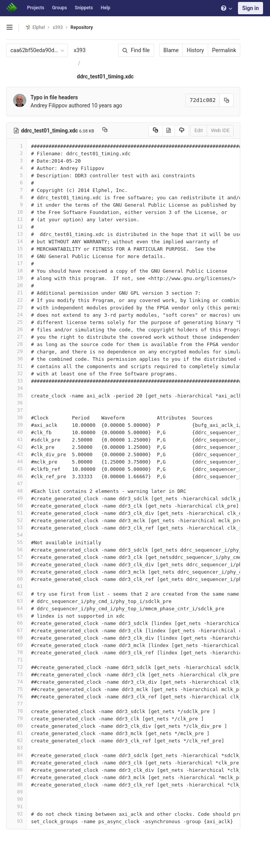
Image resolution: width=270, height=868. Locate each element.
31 (17, 366)
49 (17, 498)
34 (17, 388)
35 (17, 395)
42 (17, 447)
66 (17, 623)
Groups (60, 8)
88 (17, 784)
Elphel (35, 27)
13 (17, 234)
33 (17, 381)
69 (17, 645)
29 (17, 351)
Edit (198, 130)
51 (17, 513)
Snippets (84, 8)
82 (17, 740)
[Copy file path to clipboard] (105, 131)
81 (17, 733)
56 (17, 550)
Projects (36, 8)
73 (17, 674)
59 (17, 572)
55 (17, 542)
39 (17, 425)
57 (17, 557)
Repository (82, 27)
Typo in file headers (54, 97)
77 (17, 704)
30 (17, 359)
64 (17, 608)
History (195, 50)
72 (17, 667)
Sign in (250, 8)
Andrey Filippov (49, 105)
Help (106, 8)
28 (17, 344)
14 (17, 241)
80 (17, 726)
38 (17, 417)
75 (17, 689)
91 (17, 806)
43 (17, 454)
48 (17, 491)
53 (17, 527)
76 (17, 696)
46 (17, 476)
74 (17, 682)
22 (17, 300)
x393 (80, 50)
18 (17, 271)
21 (17, 293)
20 (17, 285)
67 (17, 630)
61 (17, 586)
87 (17, 777)
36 (17, 403)
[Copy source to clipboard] (155, 131)
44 (17, 461)
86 (17, 770)
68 (17, 638)
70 (17, 652)
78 (17, 711)
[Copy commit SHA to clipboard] (226, 100)
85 (17, 762)
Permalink (224, 50)
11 (17, 219)
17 (17, 263)
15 (17, 249)
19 (17, 278)
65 (17, 616)
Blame (171, 50)
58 (17, 564)
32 (17, 373)
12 (17, 227)
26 (17, 329)
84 (17, 755)
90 (17, 799)
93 (17, 821)
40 (17, 432)
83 (17, 748)
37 (17, 410)
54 (17, 535)
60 (17, 579)
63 (17, 601)
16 (17, 256)
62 (17, 594)
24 (17, 315)
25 (17, 322)
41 (17, 439)
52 (17, 520)
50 (17, 505)
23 (17, 307)
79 (17, 718)
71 (17, 660)
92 (17, 814)
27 (17, 337)
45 (17, 469)
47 (17, 483)
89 (17, 792)
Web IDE (220, 130)
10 (17, 212)
